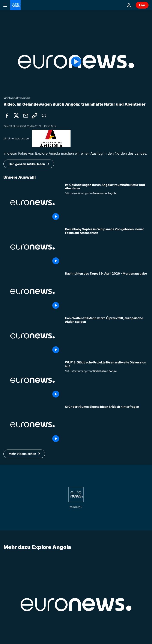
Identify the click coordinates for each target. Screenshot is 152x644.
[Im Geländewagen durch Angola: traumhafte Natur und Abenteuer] (107, 203)
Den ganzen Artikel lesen (27, 164)
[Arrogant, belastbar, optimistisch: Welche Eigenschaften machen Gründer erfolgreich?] (107, 425)
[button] (24, 454)
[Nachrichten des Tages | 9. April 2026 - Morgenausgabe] (107, 291)
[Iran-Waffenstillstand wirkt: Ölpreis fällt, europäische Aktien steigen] (107, 336)
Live (142, 5)
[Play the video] (76, 62)
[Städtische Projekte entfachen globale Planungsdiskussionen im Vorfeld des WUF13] (107, 380)
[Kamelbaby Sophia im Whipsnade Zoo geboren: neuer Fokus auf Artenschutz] (107, 247)
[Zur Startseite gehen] (15, 5)
